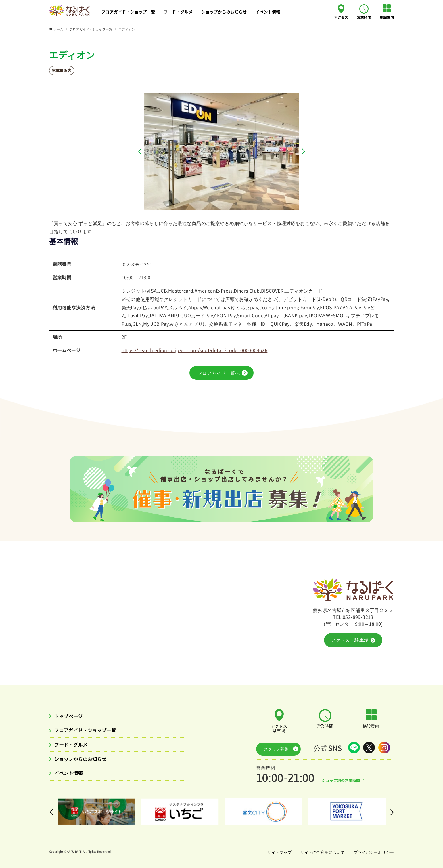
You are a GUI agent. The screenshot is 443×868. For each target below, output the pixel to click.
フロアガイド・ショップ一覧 (89, 731)
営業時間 (364, 17)
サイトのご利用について (321, 850)
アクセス (341, 17)
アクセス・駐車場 (353, 640)
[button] (141, 152)
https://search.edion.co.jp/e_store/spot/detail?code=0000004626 (195, 350)
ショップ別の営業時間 (342, 779)
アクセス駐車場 (279, 728)
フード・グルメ (73, 746)
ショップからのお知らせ (83, 761)
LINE (354, 748)
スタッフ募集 (274, 748)
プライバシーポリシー (373, 850)
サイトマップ (277, 850)
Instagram (384, 748)
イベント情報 (70, 776)
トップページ (70, 716)
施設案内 (387, 17)
